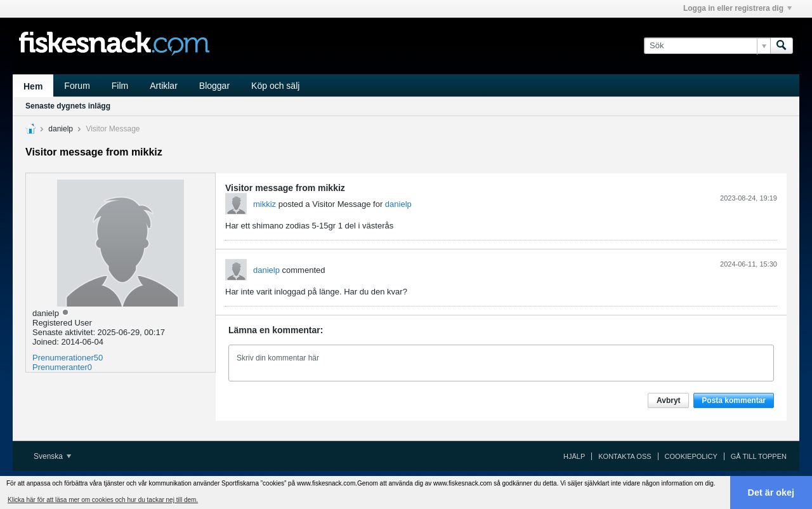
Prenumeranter (60, 367)
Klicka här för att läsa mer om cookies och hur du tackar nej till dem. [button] (103, 500)
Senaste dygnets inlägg (68, 106)
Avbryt (669, 400)
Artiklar (164, 86)
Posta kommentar (734, 400)
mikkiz (265, 204)
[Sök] (707, 46)
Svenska (52, 456)
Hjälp (574, 456)
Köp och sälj (275, 86)
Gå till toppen (759, 456)
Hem (33, 86)
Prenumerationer (63, 358)
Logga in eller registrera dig (737, 8)
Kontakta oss (625, 456)
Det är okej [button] (771, 492)
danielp (61, 129)
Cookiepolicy (691, 456)
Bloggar (214, 86)
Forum (77, 86)
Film (120, 86)
